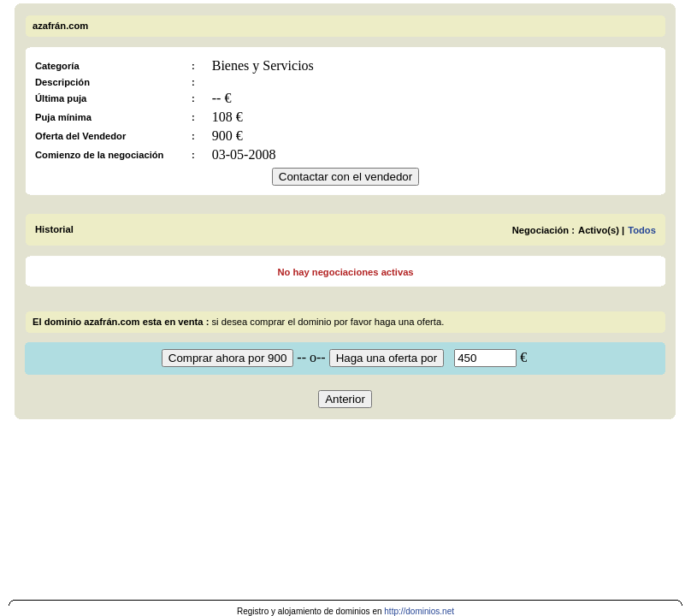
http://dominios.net (419, 611)
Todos (642, 230)
